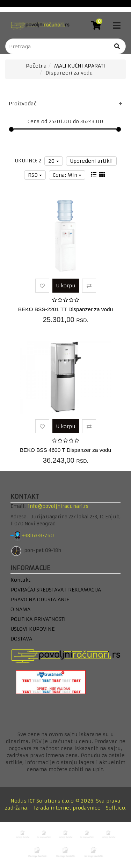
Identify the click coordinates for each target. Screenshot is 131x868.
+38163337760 (43, 536)
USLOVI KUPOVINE (32, 629)
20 (54, 161)
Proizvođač (65, 104)
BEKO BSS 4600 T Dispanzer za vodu (65, 450)
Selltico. (116, 808)
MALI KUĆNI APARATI (80, 66)
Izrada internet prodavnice (67, 808)
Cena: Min (67, 175)
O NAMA (20, 609)
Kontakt (20, 580)
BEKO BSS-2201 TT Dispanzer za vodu (65, 309)
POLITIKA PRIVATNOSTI (38, 619)
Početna (36, 66)
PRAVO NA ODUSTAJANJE (40, 600)
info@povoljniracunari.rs (58, 506)
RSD (35, 175)
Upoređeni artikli (91, 161)
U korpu (66, 286)
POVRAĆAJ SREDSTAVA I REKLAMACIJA (56, 590)
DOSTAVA (21, 639)
